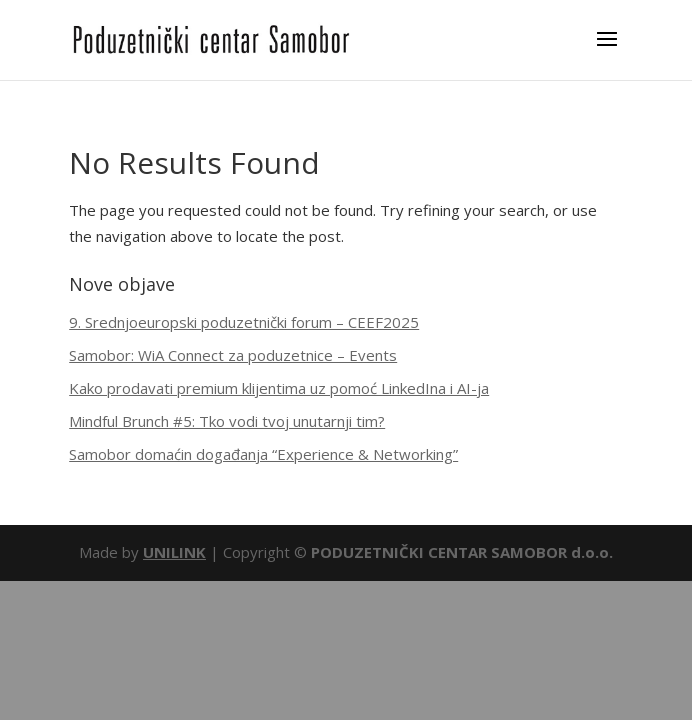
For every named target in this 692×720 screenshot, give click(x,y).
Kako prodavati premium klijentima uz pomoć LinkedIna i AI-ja (279, 388)
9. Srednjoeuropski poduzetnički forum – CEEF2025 (244, 322)
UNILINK (174, 552)
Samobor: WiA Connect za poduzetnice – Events (233, 355)
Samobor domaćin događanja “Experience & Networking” (263, 454)
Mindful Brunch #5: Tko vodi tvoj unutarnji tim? (227, 421)
